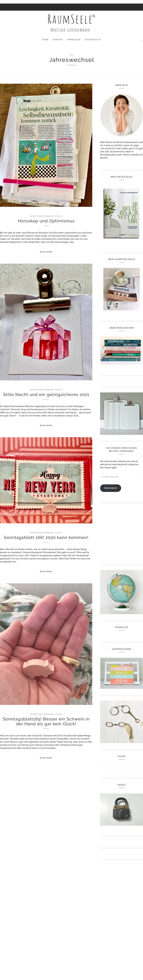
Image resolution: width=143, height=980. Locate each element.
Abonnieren (111, 488)
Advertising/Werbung (42, 216)
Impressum (74, 40)
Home (45, 40)
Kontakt (58, 40)
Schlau (59, 216)
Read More (46, 252)
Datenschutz (93, 40)
